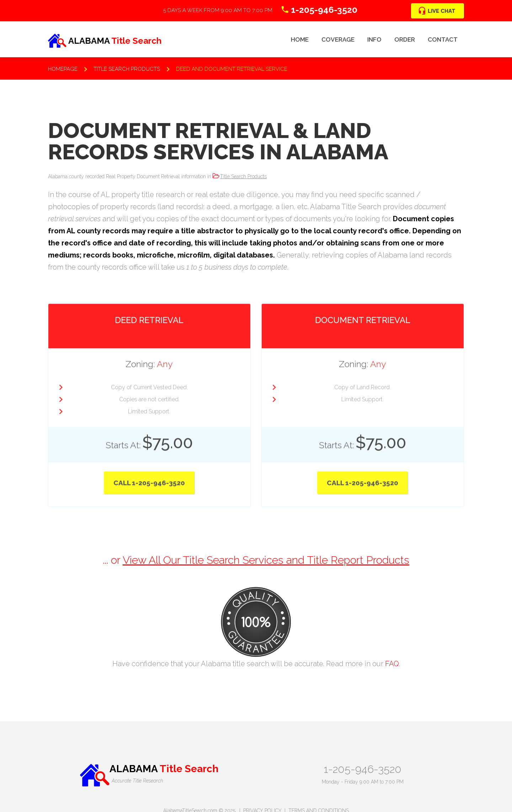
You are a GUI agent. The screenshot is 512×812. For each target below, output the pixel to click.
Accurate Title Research (137, 781)
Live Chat (442, 11)
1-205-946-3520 (362, 769)
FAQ (392, 664)
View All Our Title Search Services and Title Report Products (266, 560)
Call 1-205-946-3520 (149, 480)
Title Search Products (243, 176)
